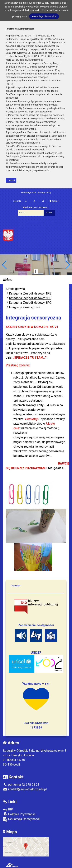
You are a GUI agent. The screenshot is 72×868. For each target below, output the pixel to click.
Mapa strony (44, 193)
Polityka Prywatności (20, 814)
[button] (5, 265)
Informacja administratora (36, 208)
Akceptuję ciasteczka (44, 16)
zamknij (11, 180)
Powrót (15, 586)
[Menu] (36, 280)
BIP (8, 809)
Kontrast (54, 201)
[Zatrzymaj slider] (36, 271)
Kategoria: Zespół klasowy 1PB (30, 293)
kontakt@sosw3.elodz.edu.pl (25, 789)
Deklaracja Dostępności (21, 819)
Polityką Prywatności (28, 7)
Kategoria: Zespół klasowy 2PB (30, 298)
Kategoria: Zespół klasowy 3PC (30, 303)
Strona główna (28, 193)
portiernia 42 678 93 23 (21, 785)
